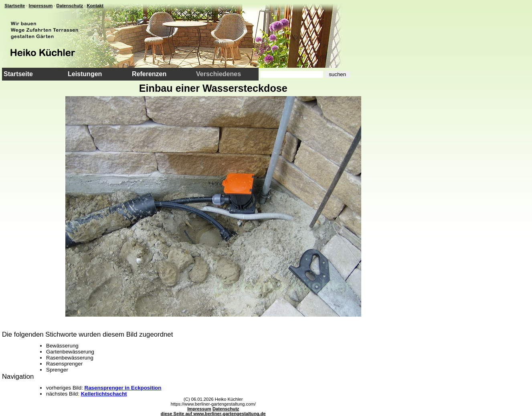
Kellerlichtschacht (104, 394)
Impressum (41, 6)
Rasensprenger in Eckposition (123, 388)
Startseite (15, 6)
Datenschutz (70, 6)
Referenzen (149, 74)
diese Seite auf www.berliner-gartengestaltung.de (213, 414)
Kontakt (95, 6)
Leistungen (85, 74)
